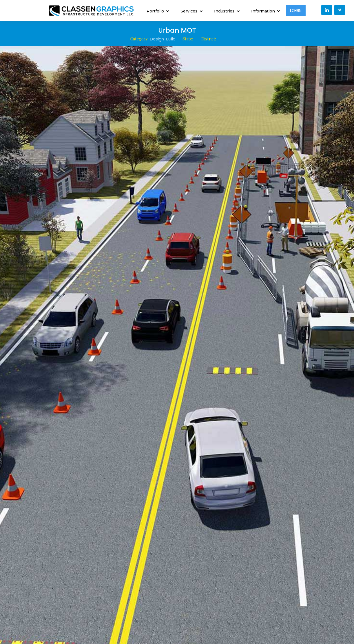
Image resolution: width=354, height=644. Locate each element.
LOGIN (296, 11)
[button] (158, 10)
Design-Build (163, 39)
